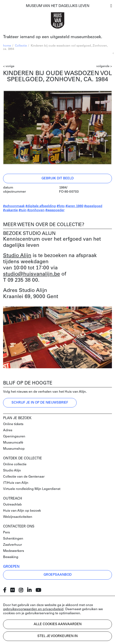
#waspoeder (55, 210)
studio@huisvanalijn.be (32, 274)
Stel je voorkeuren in (57, 636)
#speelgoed (93, 206)
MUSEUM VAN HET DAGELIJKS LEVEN (58, 6)
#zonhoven (36, 210)
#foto (61, 206)
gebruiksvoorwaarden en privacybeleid (33, 609)
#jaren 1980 (74, 206)
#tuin (23, 210)
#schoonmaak (14, 206)
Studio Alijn (17, 256)
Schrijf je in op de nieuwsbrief (40, 403)
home (7, 46)
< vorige (9, 66)
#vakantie (10, 210)
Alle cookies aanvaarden (58, 624)
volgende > (104, 66)
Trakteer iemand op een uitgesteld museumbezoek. (53, 37)
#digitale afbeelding (41, 206)
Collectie (21, 46)
